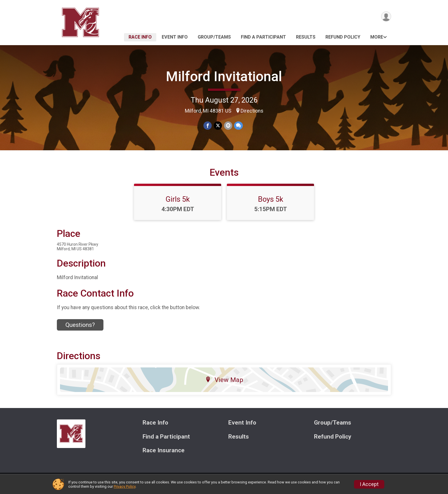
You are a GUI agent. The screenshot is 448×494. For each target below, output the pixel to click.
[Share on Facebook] (208, 126)
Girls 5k (178, 203)
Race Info (140, 37)
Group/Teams (214, 37)
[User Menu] (386, 17)
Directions (252, 111)
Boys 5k (271, 203)
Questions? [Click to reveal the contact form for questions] (80, 328)
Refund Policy (343, 37)
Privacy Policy (125, 486)
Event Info (175, 37)
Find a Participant (263, 37)
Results (306, 37)
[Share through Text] (238, 126)
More (377, 37)
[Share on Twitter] (218, 126)
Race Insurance (164, 454)
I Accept (369, 484)
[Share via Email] (228, 126)
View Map (224, 383)
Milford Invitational (224, 76)
